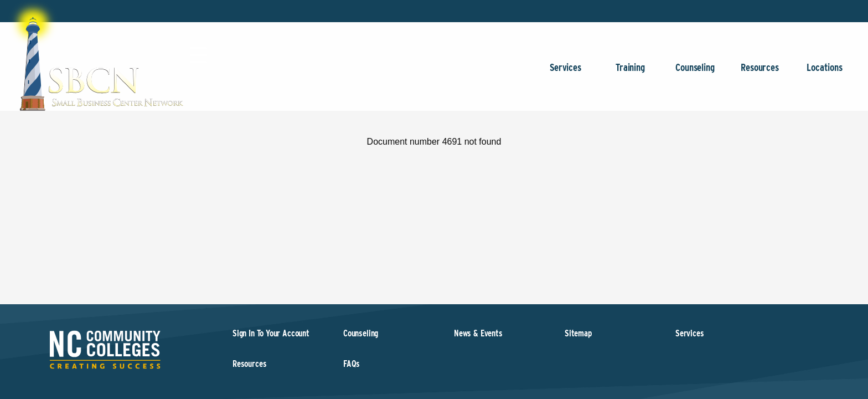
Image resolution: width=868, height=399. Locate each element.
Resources (760, 73)
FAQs (352, 364)
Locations (825, 73)
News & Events (478, 333)
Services (565, 73)
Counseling (695, 73)
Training (630, 73)
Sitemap (578, 333)
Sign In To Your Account (271, 333)
